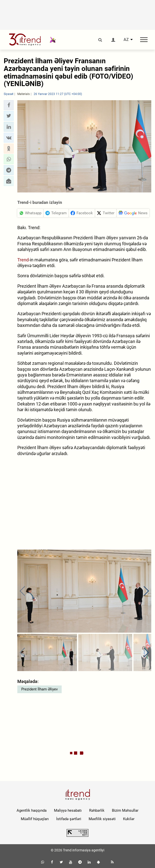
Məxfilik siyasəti (102, 819)
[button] (9, 105)
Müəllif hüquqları (35, 819)
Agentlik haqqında (32, 810)
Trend (23, 260)
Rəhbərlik (97, 810)
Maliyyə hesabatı (68, 810)
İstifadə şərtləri (69, 819)
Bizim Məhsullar (125, 810)
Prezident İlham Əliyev (39, 689)
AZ (126, 40)
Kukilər (129, 819)
